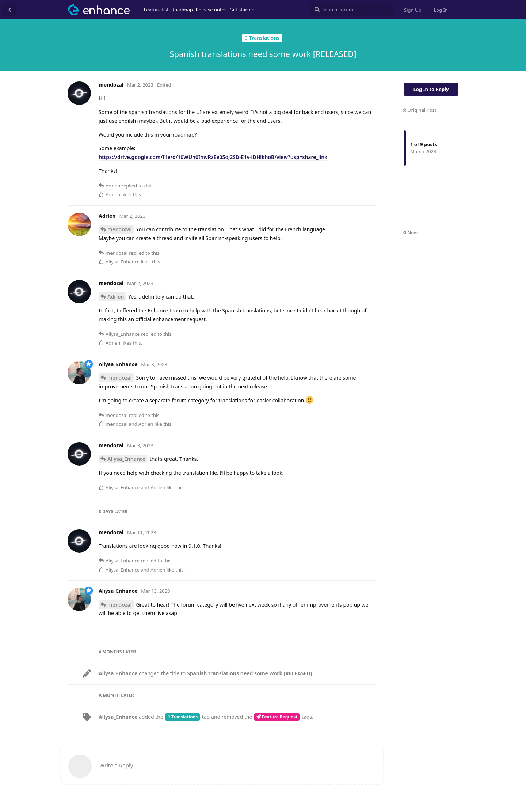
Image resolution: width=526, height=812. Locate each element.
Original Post (420, 110)
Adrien (116, 297)
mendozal (120, 229)
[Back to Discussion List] (9, 10)
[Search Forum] (352, 10)
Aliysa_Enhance (126, 459)
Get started (242, 10)
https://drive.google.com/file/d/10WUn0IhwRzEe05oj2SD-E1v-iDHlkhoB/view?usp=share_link (213, 157)
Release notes (211, 10)
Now (410, 232)
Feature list (156, 10)
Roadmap (182, 10)
